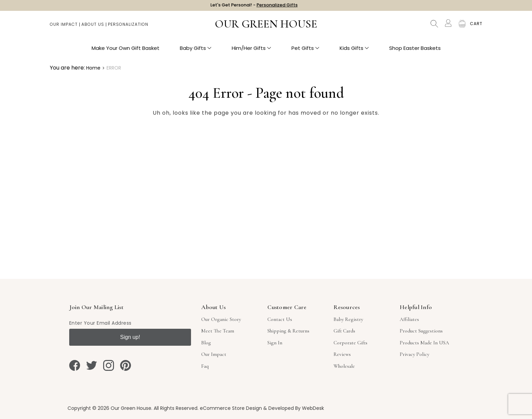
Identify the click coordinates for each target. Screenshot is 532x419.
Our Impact (64, 27)
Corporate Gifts (350, 343)
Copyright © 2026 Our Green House (109, 408)
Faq (205, 366)
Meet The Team (218, 331)
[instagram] (109, 365)
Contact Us (280, 319)
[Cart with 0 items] (476, 27)
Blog (206, 343)
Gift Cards (344, 331)
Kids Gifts (354, 51)
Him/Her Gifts (251, 51)
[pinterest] (126, 365)
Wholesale (344, 366)
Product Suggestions (421, 331)
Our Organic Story (221, 319)
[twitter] (92, 365)
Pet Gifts (305, 51)
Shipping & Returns (288, 331)
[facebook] (75, 365)
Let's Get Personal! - (254, 7)
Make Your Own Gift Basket (126, 51)
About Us (93, 27)
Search (434, 27)
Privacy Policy (414, 354)
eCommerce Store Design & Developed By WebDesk (262, 408)
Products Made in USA (424, 343)
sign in (275, 343)
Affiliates (409, 319)
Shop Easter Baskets (415, 51)
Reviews (342, 354)
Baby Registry (348, 319)
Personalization (128, 27)
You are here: (67, 68)
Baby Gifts (196, 51)
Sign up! (130, 337)
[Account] (448, 26)
